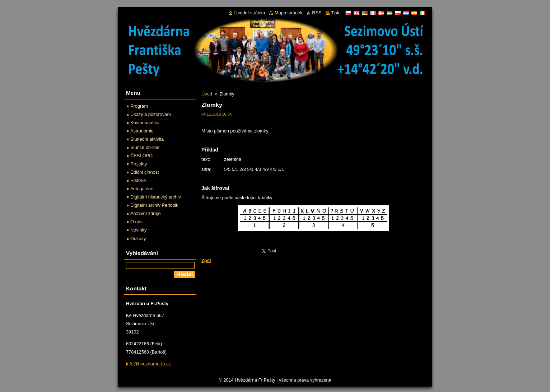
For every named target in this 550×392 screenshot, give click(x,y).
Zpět (206, 260)
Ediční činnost (145, 172)
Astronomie (142, 131)
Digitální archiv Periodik (154, 205)
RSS (317, 13)
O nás (136, 222)
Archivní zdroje (146, 213)
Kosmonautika (145, 123)
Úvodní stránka (250, 13)
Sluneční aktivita (147, 139)
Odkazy (138, 239)
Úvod (207, 94)
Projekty (139, 164)
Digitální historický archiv (156, 197)
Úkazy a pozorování (151, 114)
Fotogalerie (142, 189)
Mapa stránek (289, 13)
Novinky (139, 230)
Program (139, 106)
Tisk (335, 13)
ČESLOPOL (143, 156)
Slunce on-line (145, 147)
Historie (138, 180)
